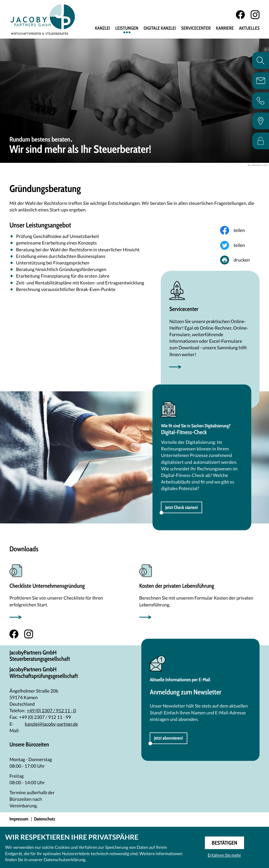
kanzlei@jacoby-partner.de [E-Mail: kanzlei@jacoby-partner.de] (51, 725)
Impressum (19, 820)
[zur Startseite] (44, 20)
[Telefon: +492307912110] (51, 712)
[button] (182, 508)
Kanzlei (102, 28)
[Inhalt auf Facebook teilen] (240, 231)
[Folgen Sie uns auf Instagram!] (255, 15)
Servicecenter (196, 28)
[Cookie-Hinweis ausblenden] (225, 843)
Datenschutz (45, 820)
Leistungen (127, 28)
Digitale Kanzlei (160, 28)
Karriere (225, 28)
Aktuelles (249, 28)
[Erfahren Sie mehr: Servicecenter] (210, 327)
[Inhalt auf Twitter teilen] (240, 246)
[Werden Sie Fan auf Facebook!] (240, 15)
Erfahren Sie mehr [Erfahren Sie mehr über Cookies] (224, 855)
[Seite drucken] (240, 261)
